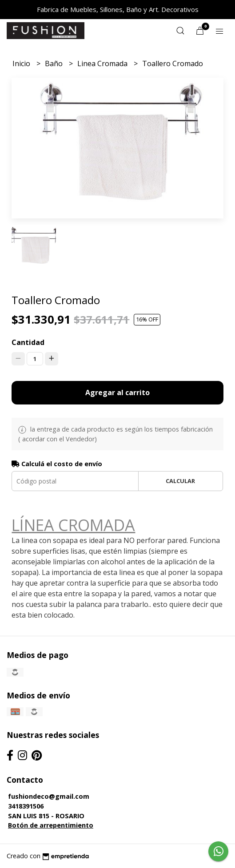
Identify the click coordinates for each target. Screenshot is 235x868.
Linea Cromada (103, 63)
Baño (55, 63)
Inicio (22, 63)
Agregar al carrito (117, 392)
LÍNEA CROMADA (73, 525)
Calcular (180, 481)
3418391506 (26, 806)
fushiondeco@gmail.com (49, 796)
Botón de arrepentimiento (51, 825)
